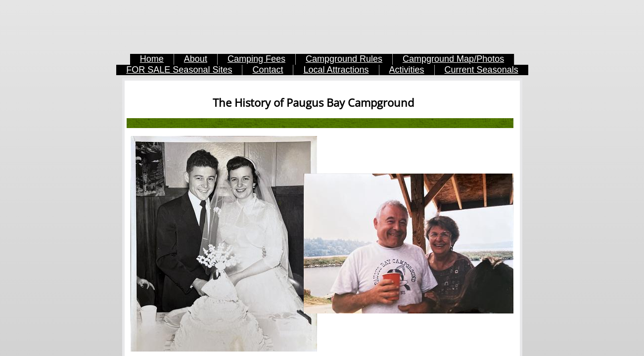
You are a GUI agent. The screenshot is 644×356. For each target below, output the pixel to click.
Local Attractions (336, 70)
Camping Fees (256, 59)
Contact (268, 70)
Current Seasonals (482, 70)
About (196, 59)
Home (152, 59)
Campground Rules (344, 59)
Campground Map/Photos (453, 59)
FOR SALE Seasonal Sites (179, 70)
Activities (407, 70)
